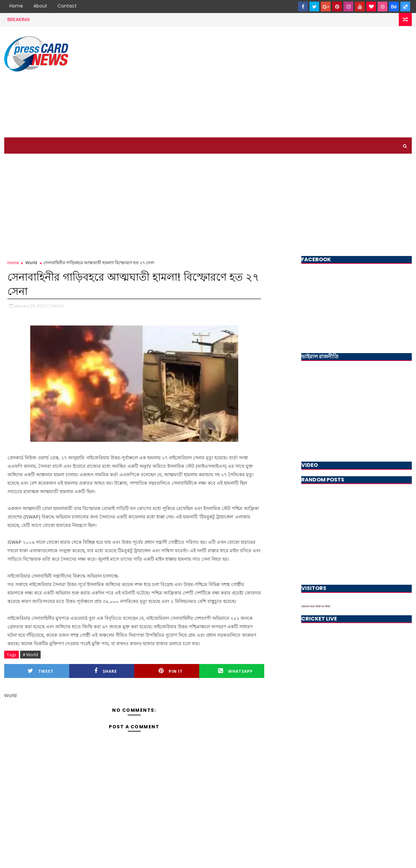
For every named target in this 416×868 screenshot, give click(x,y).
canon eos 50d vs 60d (316, 606)
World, (58, 306)
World (31, 262)
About (40, 6)
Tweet (41, 671)
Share (106, 671)
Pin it (171, 671)
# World (30, 655)
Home (16, 6)
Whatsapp (235, 671)
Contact (67, 6)
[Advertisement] (293, 82)
